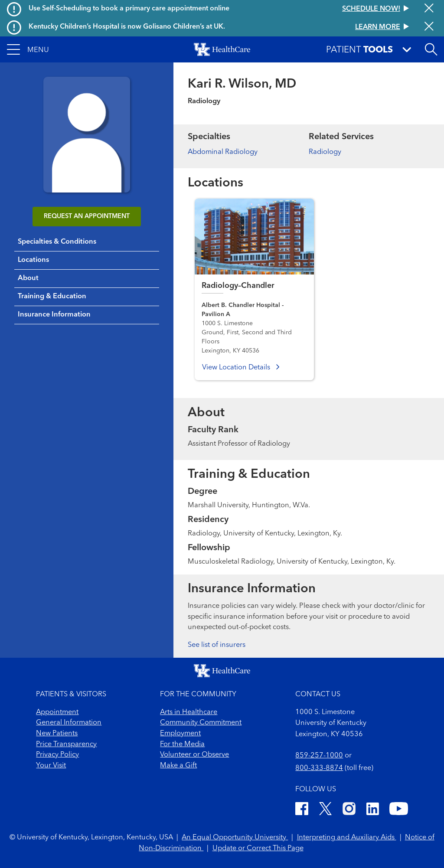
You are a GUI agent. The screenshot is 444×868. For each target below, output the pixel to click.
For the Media (182, 744)
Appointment (57, 712)
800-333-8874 (319, 768)
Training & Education (52, 297)
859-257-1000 (319, 756)
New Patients (57, 734)
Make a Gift (178, 766)
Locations (33, 260)
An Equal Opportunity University (235, 838)
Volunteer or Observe (194, 755)
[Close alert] (429, 9)
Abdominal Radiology (223, 152)
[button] (28, 49)
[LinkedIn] (373, 810)
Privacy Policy (57, 755)
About (28, 278)
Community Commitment (201, 723)
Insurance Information (54, 315)
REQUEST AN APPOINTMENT (87, 217)
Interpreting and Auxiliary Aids (347, 838)
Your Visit (51, 766)
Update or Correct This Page (258, 848)
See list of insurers (217, 645)
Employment (180, 734)
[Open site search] (431, 49)
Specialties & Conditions (57, 242)
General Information (69, 723)
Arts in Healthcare (189, 712)
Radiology (325, 152)
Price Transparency (66, 744)
